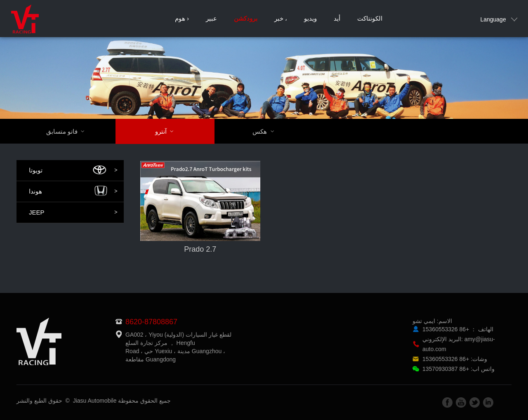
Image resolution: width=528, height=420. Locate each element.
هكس (268, 131)
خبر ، (281, 18)
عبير (211, 18)
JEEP (73, 212)
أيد (337, 18)
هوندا (73, 191)
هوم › (182, 18)
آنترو (170, 131)
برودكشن (246, 18)
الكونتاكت (370, 18)
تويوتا (73, 170)
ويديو (310, 18)
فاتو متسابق (71, 131)
